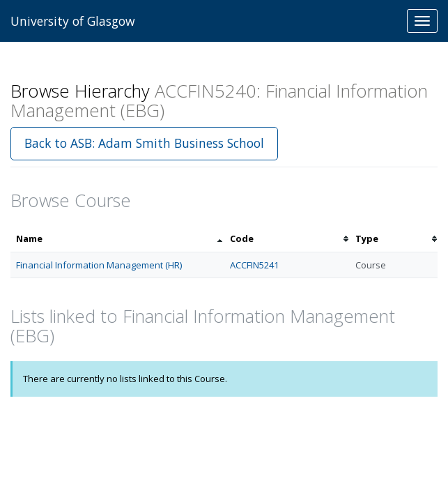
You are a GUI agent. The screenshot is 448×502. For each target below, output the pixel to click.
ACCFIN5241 (254, 265)
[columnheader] (117, 239)
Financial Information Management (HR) (99, 265)
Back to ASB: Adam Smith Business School (144, 143)
